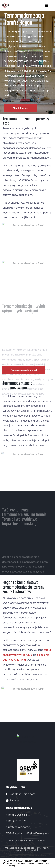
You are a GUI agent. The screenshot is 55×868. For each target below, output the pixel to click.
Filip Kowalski (31, 850)
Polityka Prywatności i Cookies (28, 841)
